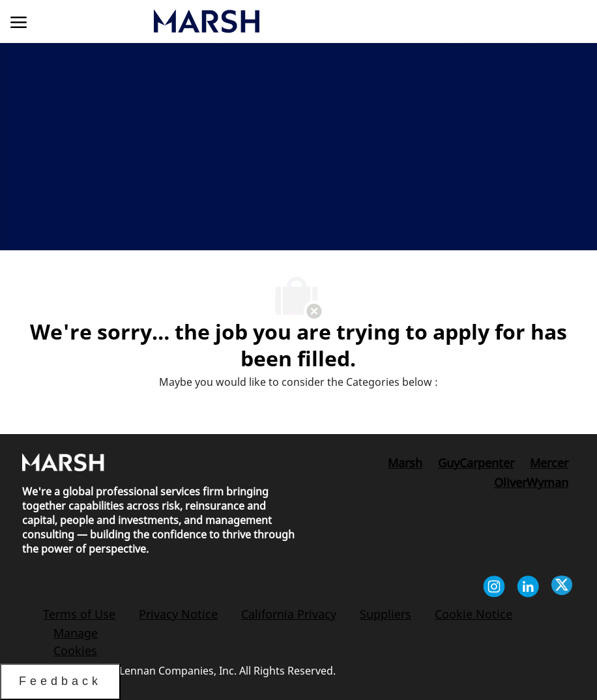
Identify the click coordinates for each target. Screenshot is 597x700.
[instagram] (494, 589)
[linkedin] (528, 589)
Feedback (60, 681)
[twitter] (562, 589)
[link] (283, 21)
